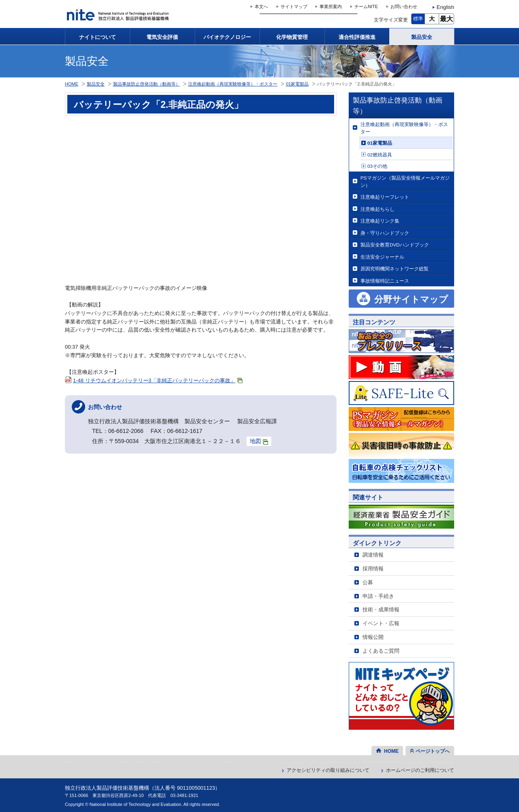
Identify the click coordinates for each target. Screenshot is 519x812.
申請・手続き (378, 596)
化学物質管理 (292, 37)
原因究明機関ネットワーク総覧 (395, 269)
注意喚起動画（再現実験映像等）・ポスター (404, 128)
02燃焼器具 (380, 155)
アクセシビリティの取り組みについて (328, 770)
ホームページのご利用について (420, 770)
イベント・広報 (381, 623)
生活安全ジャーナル (382, 257)
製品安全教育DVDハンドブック (395, 245)
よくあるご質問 (381, 651)
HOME (72, 84)
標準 (418, 19)
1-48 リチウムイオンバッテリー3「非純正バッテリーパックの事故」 (158, 380)
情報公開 (373, 637)
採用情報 (373, 569)
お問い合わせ (404, 6)
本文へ (261, 6)
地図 (259, 441)
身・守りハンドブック (385, 233)
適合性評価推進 (357, 37)
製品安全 (422, 37)
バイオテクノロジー (227, 37)
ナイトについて (98, 37)
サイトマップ (294, 6)
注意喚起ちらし (377, 209)
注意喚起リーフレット (385, 197)
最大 (446, 19)
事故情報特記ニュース (385, 281)
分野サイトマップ (411, 299)
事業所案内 (331, 6)
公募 (368, 582)
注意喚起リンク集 (380, 221)
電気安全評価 (162, 37)
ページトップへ (433, 751)
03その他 (377, 166)
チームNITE (366, 6)
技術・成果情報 (381, 610)
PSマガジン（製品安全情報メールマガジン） (405, 181)
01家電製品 (380, 143)
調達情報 (373, 555)
